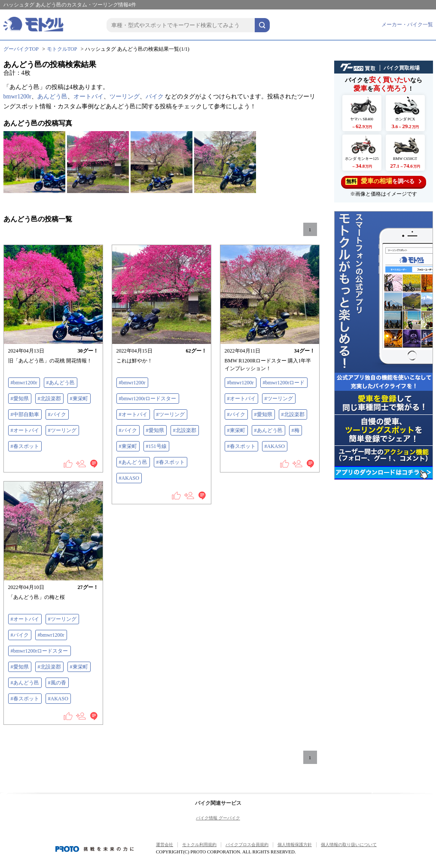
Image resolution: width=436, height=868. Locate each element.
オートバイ (88, 97)
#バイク (57, 414)
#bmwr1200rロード (284, 383)
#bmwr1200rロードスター (148, 399)
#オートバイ (25, 430)
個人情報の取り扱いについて (349, 845)
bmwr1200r (17, 97)
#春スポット (25, 446)
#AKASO (129, 478)
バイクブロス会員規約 (247, 845)
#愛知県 (20, 399)
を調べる (383, 181)
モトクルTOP (62, 49)
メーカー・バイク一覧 (407, 25)
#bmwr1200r (24, 383)
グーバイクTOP (21, 49)
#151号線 (156, 446)
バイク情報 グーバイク (218, 818)
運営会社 (165, 845)
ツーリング (125, 97)
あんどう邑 (52, 97)
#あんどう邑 (61, 383)
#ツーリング (62, 430)
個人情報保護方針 (295, 845)
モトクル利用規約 (199, 845)
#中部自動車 (25, 414)
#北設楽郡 (49, 399)
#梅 (296, 430)
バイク (155, 97)
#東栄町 (79, 399)
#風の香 (57, 683)
